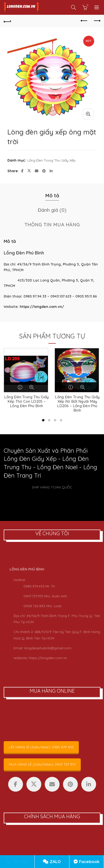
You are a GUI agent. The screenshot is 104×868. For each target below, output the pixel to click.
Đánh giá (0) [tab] (52, 210)
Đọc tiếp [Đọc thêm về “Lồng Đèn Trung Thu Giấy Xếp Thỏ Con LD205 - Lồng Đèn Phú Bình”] (20, 387)
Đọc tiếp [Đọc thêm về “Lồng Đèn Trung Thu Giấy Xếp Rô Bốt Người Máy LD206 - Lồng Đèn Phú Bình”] (71, 387)
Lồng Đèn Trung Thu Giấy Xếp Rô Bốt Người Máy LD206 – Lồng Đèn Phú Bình (77, 404)
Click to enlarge (88, 114)
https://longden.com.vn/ (42, 307)
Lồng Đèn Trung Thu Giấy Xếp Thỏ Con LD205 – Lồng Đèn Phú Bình (27, 401)
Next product (97, 21)
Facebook (86, 861)
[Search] (74, 7)
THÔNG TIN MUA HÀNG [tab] (52, 225)
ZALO (52, 861)
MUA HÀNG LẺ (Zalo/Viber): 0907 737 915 (42, 764)
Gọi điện (17, 861)
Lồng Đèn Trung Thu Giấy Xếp (52, 160)
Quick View (32, 387)
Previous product (84, 21)
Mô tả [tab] (52, 195)
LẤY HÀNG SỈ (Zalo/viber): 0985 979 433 (41, 747)
